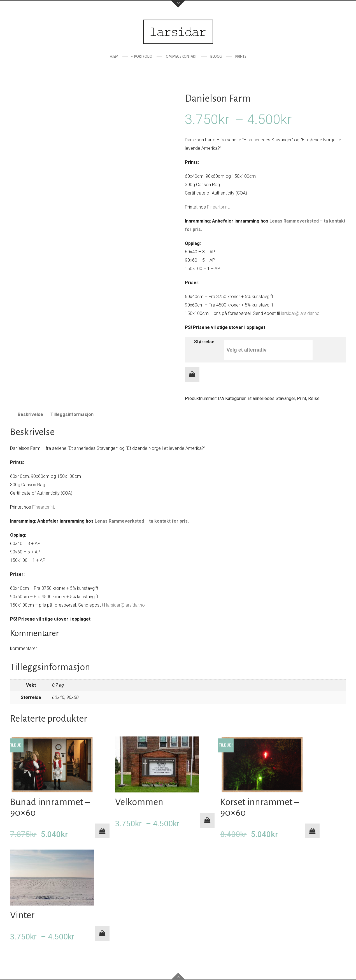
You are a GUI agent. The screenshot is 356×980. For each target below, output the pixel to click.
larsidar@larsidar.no (300, 313)
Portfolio (143, 57)
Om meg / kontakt (181, 57)
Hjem (114, 57)
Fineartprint (218, 207)
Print (302, 398)
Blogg (216, 57)
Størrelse (204, 342)
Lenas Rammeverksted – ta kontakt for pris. (142, 521)
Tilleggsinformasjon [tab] (72, 414)
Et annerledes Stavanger (271, 398)
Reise (314, 398)
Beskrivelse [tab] (30, 414)
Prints (241, 57)
